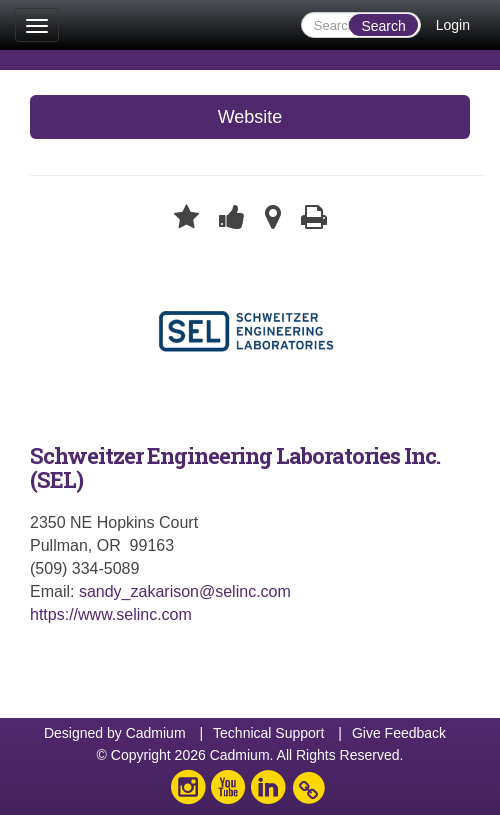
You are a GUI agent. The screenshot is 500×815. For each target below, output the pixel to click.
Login (453, 25)
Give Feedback (399, 733)
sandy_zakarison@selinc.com (185, 591)
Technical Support (268, 733)
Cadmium (156, 733)
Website (250, 117)
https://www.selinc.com (111, 614)
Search (383, 26)
